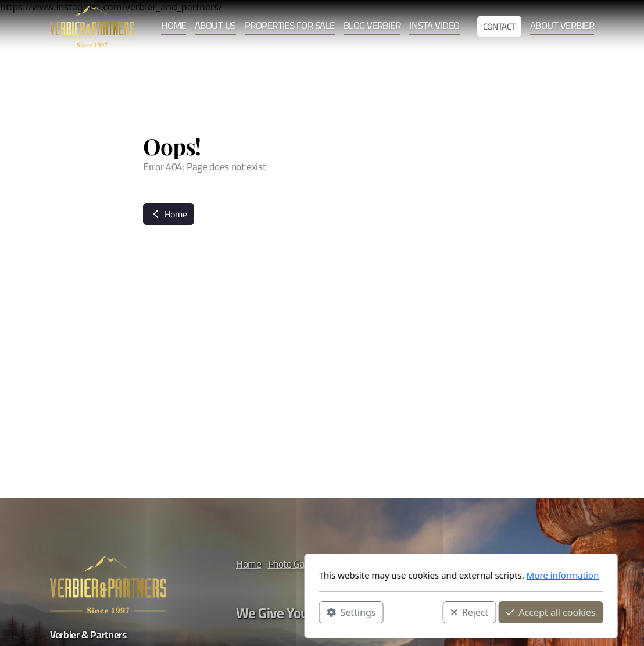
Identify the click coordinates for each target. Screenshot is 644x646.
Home (169, 214)
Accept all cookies (412, 612)
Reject (331, 612)
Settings (212, 612)
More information (424, 575)
